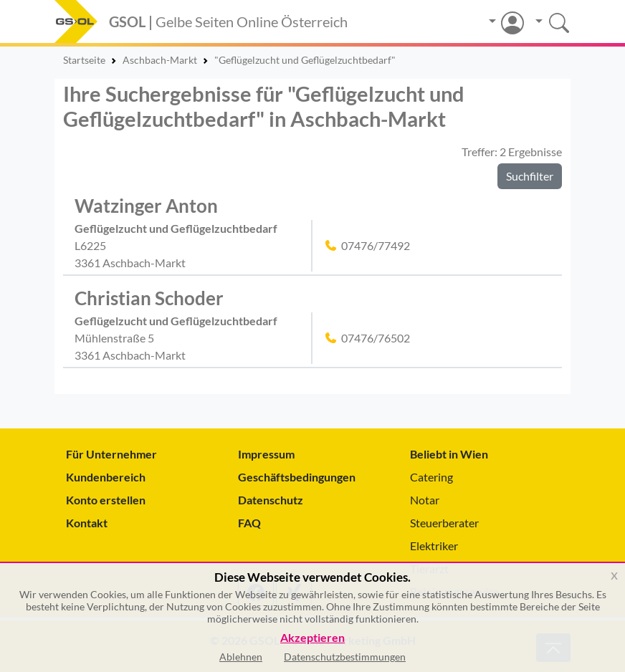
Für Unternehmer (111, 454)
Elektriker (434, 546)
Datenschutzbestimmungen (345, 657)
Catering (431, 477)
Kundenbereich (106, 477)
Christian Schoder (149, 298)
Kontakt (87, 523)
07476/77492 (376, 245)
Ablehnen (241, 657)
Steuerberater (444, 523)
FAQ (249, 523)
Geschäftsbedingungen (297, 477)
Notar (425, 500)
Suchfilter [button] (530, 176)
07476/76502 (376, 338)
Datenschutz (271, 500)
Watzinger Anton (146, 206)
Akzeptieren (312, 638)
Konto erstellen (106, 500)
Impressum (266, 454)
